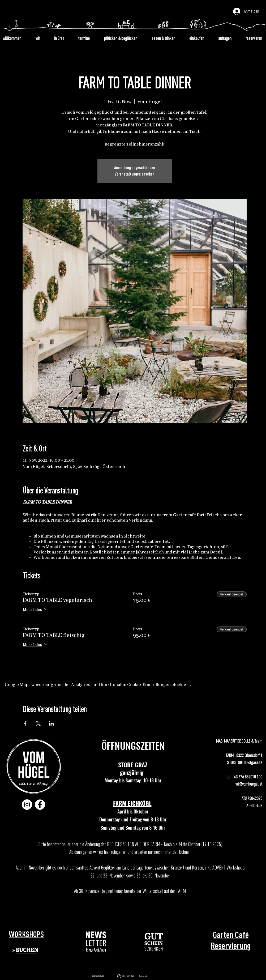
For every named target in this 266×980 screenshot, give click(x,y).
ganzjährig (133, 772)
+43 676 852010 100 (247, 777)
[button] (96, 942)
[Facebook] (40, 805)
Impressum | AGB (98, 976)
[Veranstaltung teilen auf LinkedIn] (51, 723)
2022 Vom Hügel (129, 976)
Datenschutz (144, 976)
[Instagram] (27, 805)
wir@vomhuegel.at (249, 784)
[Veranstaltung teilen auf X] (38, 723)
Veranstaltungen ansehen (135, 174)
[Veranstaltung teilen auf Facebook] (25, 723)
